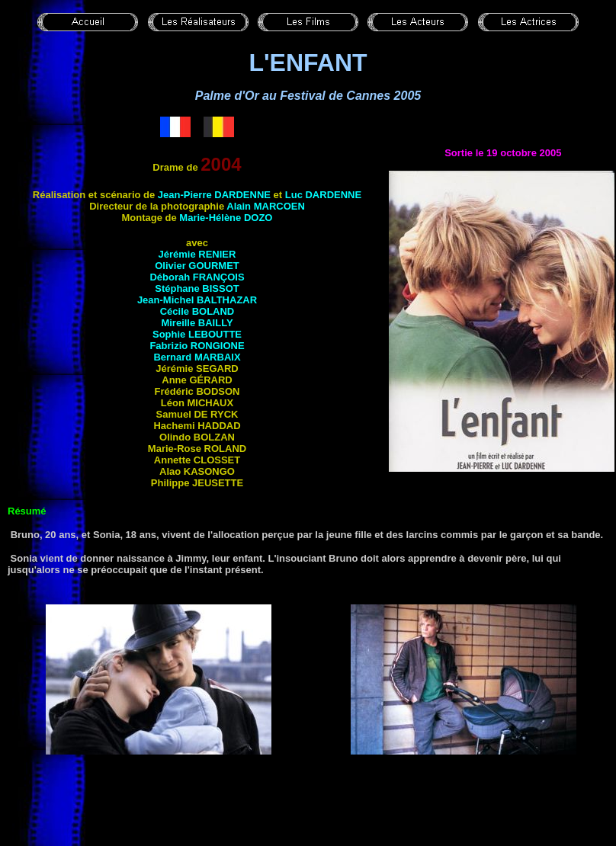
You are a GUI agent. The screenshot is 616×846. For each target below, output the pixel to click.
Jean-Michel (197, 300)
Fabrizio (197, 346)
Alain (266, 206)
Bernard (197, 357)
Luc (323, 195)
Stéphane (197, 288)
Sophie (197, 334)
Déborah (197, 277)
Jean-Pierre (214, 195)
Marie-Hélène (226, 218)
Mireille (197, 323)
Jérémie (197, 254)
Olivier (197, 266)
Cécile (197, 311)
